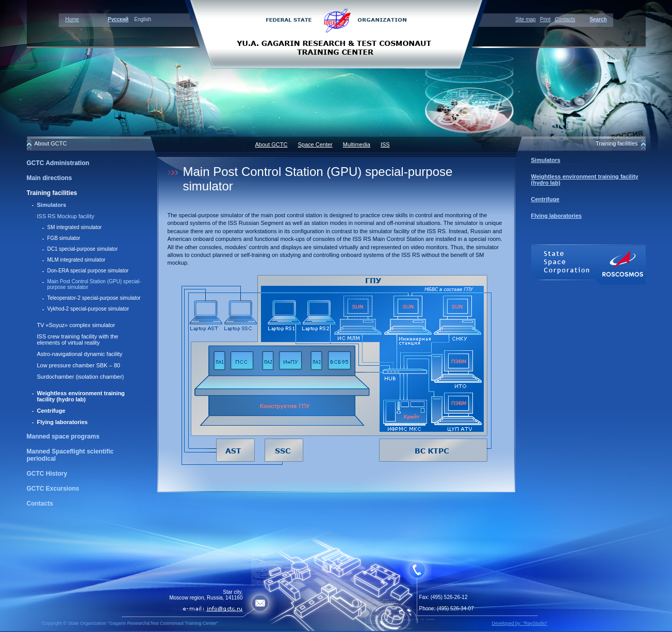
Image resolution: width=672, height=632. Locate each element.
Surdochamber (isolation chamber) (81, 377)
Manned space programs (63, 436)
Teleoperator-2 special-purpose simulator (94, 298)
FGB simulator (64, 238)
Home (72, 19)
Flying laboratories (62, 422)
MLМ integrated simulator (77, 260)
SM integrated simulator (75, 227)
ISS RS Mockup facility (66, 216)
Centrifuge (51, 411)
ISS (385, 144)
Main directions (50, 178)
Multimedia (357, 144)
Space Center (315, 144)
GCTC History (47, 474)
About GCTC (272, 144)
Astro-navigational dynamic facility (80, 354)
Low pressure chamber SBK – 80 (79, 365)
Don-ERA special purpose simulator (88, 271)
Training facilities (52, 193)
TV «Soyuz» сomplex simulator (76, 325)
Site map (525, 19)
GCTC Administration (58, 163)
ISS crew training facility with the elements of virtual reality (78, 339)
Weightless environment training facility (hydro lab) (81, 396)
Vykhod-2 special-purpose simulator (88, 309)
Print (545, 19)
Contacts (565, 19)
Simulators (52, 205)
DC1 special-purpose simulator (83, 249)
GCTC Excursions (53, 489)
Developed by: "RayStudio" (520, 623)
